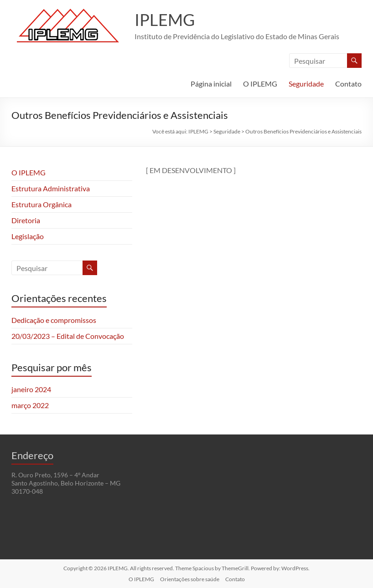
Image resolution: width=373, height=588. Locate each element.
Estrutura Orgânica (41, 204)
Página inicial (211, 84)
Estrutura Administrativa (51, 188)
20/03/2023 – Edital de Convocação (68, 336)
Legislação (28, 236)
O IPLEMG (260, 84)
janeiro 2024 (31, 389)
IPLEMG (165, 20)
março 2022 (30, 405)
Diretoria (26, 220)
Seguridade (306, 84)
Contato (348, 84)
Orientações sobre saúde (190, 579)
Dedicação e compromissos (54, 320)
